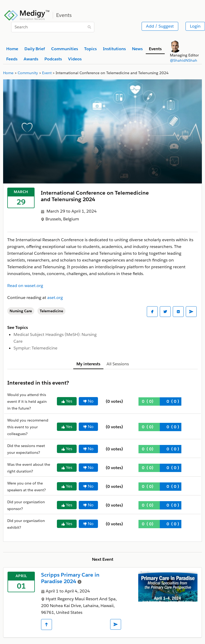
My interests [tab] (88, 364)
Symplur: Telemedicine (35, 348)
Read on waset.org (25, 286)
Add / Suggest (160, 26)
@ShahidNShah (184, 60)
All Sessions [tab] (118, 364)
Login (195, 26)
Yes (67, 401)
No (88, 401)
